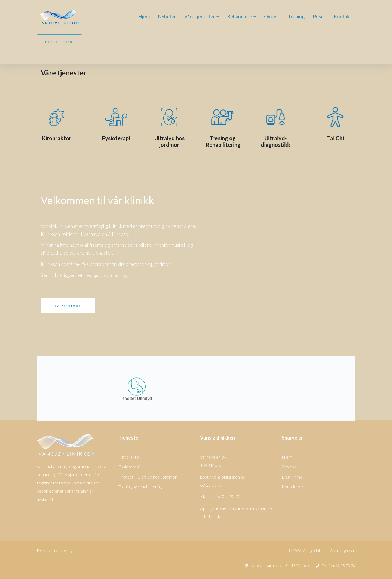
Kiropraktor (45, 138)
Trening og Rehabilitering (223, 141)
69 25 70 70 (345, 566)
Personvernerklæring (54, 551)
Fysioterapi (111, 138)
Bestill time (59, 42)
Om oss (289, 467)
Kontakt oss (293, 487)
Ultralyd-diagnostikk (281, 141)
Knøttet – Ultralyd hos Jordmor (148, 477)
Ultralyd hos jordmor (169, 141)
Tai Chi (347, 138)
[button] (68, 306)
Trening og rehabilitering (140, 487)
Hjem (287, 457)
